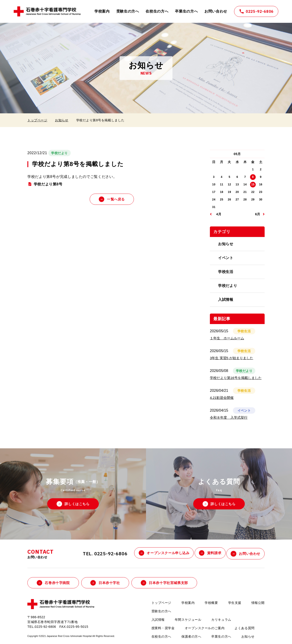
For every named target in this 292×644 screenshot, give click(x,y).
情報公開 (258, 602)
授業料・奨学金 (163, 627)
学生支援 (235, 602)
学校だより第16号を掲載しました (236, 378)
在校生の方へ (157, 11)
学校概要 (211, 602)
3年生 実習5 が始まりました (232, 358)
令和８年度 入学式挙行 (229, 417)
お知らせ (62, 120)
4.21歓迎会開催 (222, 398)
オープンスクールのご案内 (205, 627)
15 (253, 184)
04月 (218, 214)
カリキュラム (221, 619)
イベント (226, 258)
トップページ (37, 120)
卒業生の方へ (186, 11)
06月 (257, 214)
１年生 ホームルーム (227, 338)
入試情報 (226, 300)
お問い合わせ (216, 11)
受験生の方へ (128, 11)
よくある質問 (244, 627)
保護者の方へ (191, 636)
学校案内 (102, 11)
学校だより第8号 (48, 184)
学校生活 (226, 272)
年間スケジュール (188, 619)
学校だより (228, 286)
